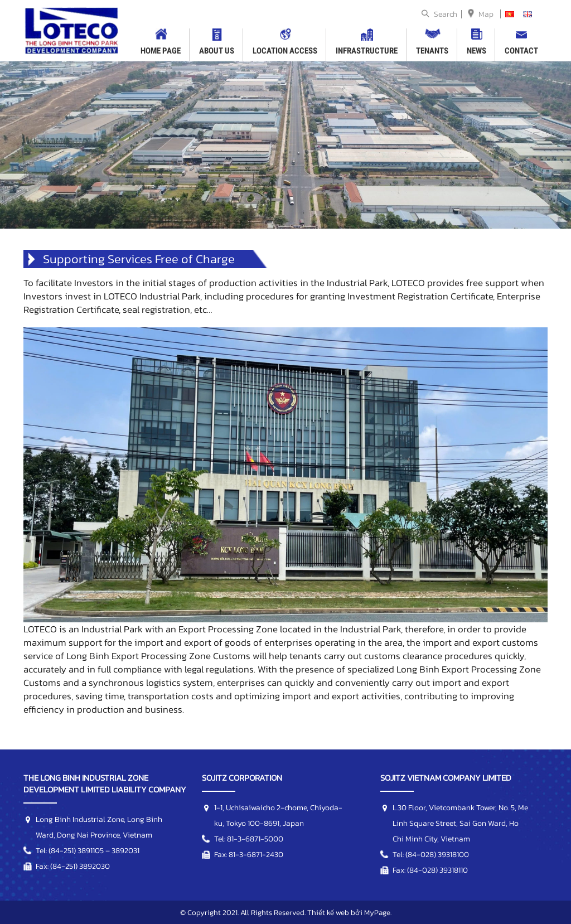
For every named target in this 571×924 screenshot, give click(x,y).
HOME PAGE (161, 51)
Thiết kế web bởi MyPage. (349, 912)
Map (486, 14)
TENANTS (432, 51)
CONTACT (521, 51)
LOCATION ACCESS (285, 51)
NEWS (476, 51)
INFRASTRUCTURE (367, 51)
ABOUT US (217, 51)
